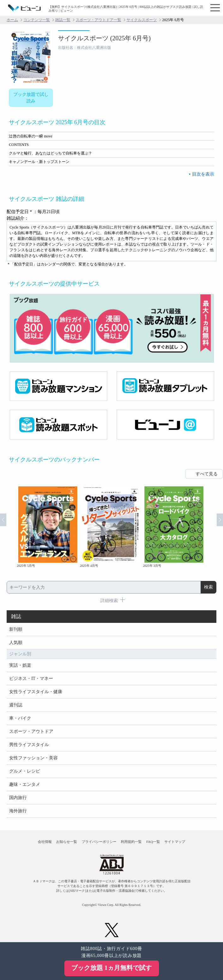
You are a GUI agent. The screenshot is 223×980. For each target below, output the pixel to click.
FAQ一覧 (153, 842)
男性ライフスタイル (29, 745)
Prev (3, 520)
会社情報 (45, 842)
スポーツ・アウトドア (31, 731)
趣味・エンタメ (25, 784)
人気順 (16, 643)
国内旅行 (18, 798)
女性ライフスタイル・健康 (36, 692)
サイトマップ (175, 842)
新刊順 (16, 629)
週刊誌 (16, 705)
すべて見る (207, 474)
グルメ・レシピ (25, 771)
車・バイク (20, 718)
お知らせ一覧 (67, 842)
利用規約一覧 (131, 842)
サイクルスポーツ (142, 20)
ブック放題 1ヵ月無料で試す (111, 968)
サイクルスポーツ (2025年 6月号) (104, 38)
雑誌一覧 (63, 20)
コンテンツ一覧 (37, 20)
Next (220, 520)
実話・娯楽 (20, 665)
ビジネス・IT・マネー (31, 678)
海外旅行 (18, 811)
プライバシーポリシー (99, 842)
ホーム (12, 20)
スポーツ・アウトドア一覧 (98, 20)
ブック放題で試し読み (31, 98)
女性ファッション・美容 (33, 758)
